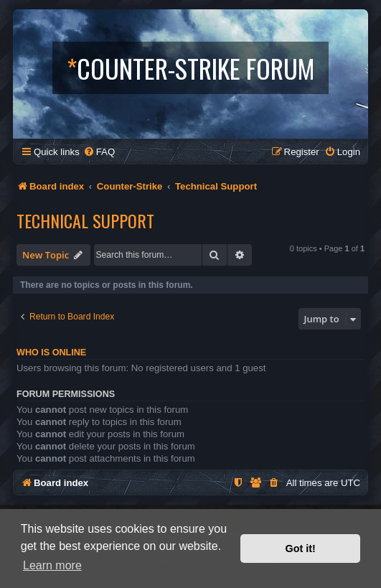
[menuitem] (99, 152)
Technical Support (85, 220)
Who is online (51, 353)
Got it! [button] (301, 549)
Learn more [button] (52, 565)
